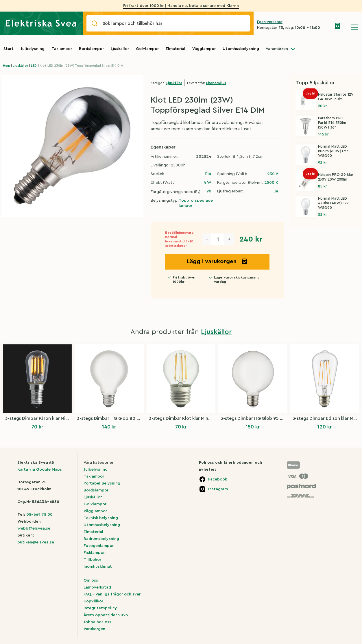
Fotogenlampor (99, 546)
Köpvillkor (93, 601)
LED (34, 66)
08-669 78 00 (39, 515)
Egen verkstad (270, 22)
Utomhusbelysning (241, 49)
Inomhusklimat (98, 567)
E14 (208, 174)
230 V (273, 174)
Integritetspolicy (100, 608)
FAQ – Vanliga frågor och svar (112, 594)
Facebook (218, 479)
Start (9, 49)
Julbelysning (33, 49)
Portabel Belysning (102, 483)
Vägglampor (204, 49)
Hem (6, 66)
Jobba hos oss (97, 622)
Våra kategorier (98, 463)
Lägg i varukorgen (217, 261)
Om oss (91, 580)
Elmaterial (176, 49)
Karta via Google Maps (40, 469)
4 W (207, 183)
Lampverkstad (97, 587)
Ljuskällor (120, 49)
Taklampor (62, 49)
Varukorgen (94, 629)
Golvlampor (147, 49)
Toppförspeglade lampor (196, 203)
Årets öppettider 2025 (106, 615)
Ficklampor (94, 553)
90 (209, 191)
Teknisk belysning (101, 518)
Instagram (218, 489)
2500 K (271, 183)
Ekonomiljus (216, 83)
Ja (276, 191)
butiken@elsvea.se (36, 542)
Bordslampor (91, 49)
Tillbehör (92, 560)
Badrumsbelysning (101, 539)
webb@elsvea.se (34, 528)
